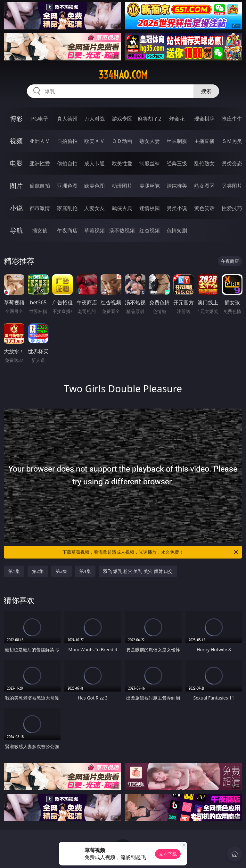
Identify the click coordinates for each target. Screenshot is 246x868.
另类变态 (232, 163)
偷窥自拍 (40, 186)
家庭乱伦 (67, 208)
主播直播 (204, 141)
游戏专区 (122, 119)
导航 (16, 230)
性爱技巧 (232, 208)
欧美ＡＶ (94, 141)
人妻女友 (94, 208)
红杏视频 (150, 231)
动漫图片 (122, 186)
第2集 (38, 571)
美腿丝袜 (150, 186)
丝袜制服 (177, 141)
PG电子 (40, 119)
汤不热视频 (122, 231)
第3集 (61, 571)
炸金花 (177, 119)
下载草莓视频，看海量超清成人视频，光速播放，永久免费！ (151, 552)
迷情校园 (150, 208)
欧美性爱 (122, 163)
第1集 (14, 571)
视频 (16, 141)
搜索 (206, 91)
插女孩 (40, 231)
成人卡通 (94, 163)
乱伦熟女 (204, 163)
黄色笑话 (204, 208)
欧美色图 (94, 186)
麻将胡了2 (149, 119)
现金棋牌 (204, 119)
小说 (16, 208)
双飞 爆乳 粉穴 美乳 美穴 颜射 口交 (138, 571)
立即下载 (168, 854)
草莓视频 (94, 231)
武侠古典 (122, 208)
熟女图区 (204, 186)
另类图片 (232, 186)
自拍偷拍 (67, 141)
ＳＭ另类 (232, 141)
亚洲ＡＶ (40, 141)
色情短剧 (177, 231)
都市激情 (40, 208)
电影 (16, 163)
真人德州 (67, 119)
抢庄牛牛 (232, 119)
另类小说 (177, 208)
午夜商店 (67, 231)
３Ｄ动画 (122, 141)
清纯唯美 (177, 186)
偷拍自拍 (67, 163)
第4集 (85, 571)
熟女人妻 (150, 141)
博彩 (16, 118)
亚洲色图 (67, 186)
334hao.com (123, 75)
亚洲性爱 (40, 163)
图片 (16, 186)
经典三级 (177, 163)
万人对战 (94, 119)
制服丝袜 (150, 163)
